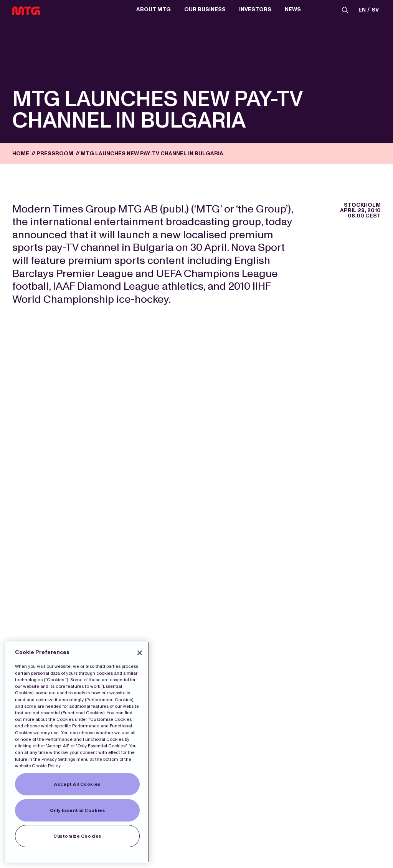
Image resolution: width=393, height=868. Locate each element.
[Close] (140, 653)
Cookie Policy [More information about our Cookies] (46, 766)
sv (375, 10)
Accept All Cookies (77, 784)
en (362, 10)
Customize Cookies (77, 836)
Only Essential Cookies (78, 810)
